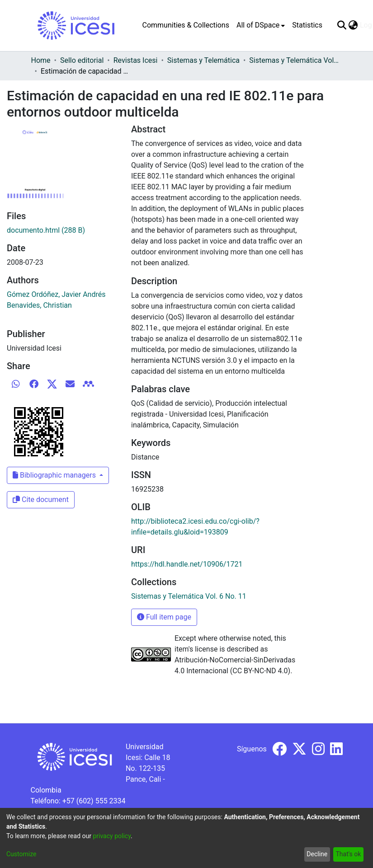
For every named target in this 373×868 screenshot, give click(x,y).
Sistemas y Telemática (203, 60)
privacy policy (112, 836)
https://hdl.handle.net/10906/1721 (187, 564)
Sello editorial (82, 60)
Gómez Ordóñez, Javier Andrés (56, 294)
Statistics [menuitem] (307, 25)
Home (41, 60)
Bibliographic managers (55, 475)
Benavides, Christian (39, 305)
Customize (21, 854)
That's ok (348, 854)
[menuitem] (261, 25)
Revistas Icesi (136, 60)
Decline (317, 854)
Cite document (41, 500)
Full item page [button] (164, 617)
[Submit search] (342, 25)
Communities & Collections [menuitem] (186, 25)
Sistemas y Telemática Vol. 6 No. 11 (294, 60)
